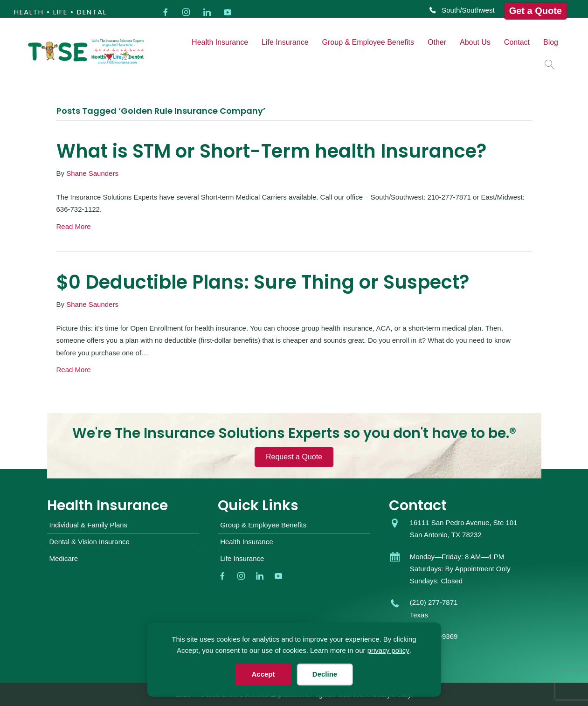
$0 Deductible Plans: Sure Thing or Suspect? (263, 282)
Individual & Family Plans (89, 525)
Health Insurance (220, 42)
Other (437, 42)
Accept (263, 674)
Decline (325, 674)
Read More (74, 226)
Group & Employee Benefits (368, 42)
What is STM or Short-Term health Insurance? (271, 151)
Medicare (64, 558)
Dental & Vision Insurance (90, 542)
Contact (517, 42)
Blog (551, 42)
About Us (475, 42)
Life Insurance (285, 42)
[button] (551, 64)
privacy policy (388, 650)
